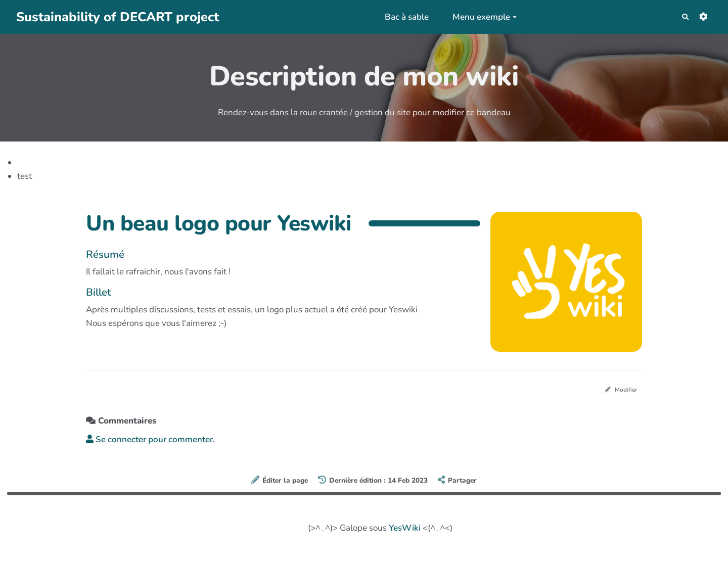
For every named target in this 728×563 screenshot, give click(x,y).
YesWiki (405, 530)
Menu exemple (479, 17)
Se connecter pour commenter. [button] (150, 442)
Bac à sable (401, 17)
